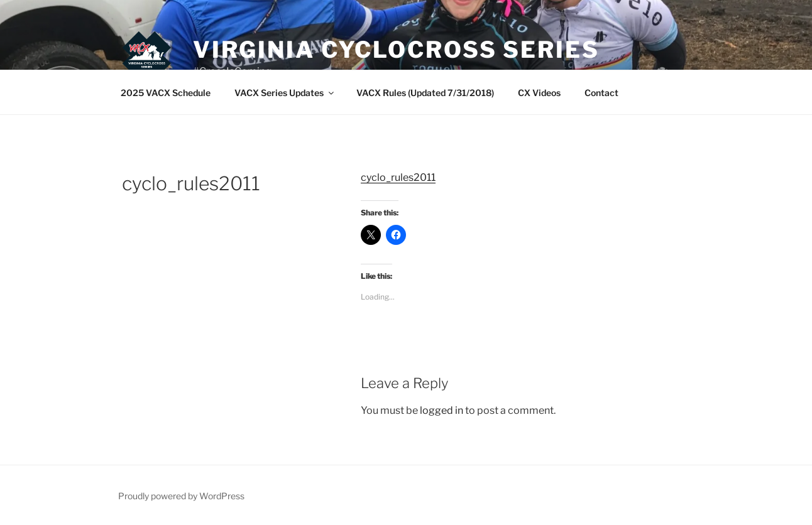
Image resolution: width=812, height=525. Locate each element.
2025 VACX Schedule (166, 93)
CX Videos (539, 93)
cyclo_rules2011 (398, 177)
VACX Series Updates (285, 93)
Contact (601, 93)
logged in (442, 410)
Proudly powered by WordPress (181, 496)
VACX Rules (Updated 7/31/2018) (425, 93)
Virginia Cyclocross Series (396, 50)
